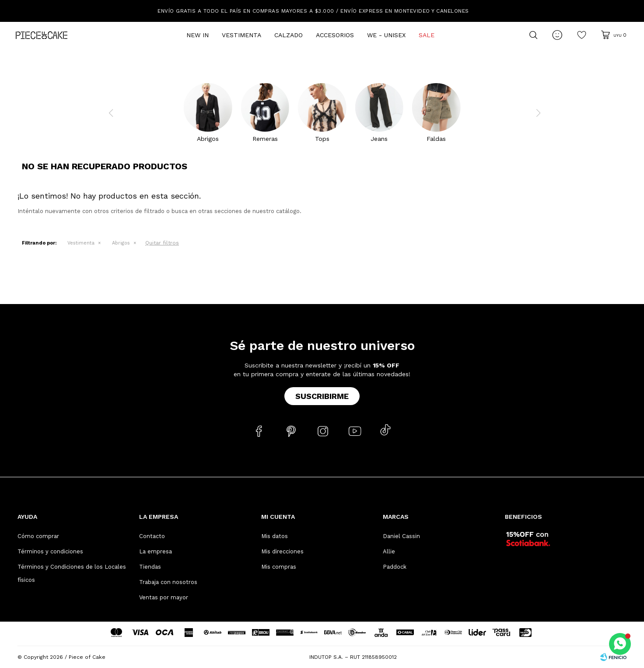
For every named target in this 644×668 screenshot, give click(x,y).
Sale (427, 35)
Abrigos (121, 243)
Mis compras (279, 567)
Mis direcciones (282, 551)
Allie (389, 551)
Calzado (289, 35)
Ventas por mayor (164, 597)
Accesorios (335, 35)
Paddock (395, 567)
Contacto (152, 536)
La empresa (156, 551)
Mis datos (275, 536)
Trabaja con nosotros (168, 582)
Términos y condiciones (50, 551)
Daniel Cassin (401, 536)
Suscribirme (322, 396)
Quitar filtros (162, 243)
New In (198, 35)
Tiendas (150, 567)
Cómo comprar (38, 536)
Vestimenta (241, 35)
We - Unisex (386, 35)
